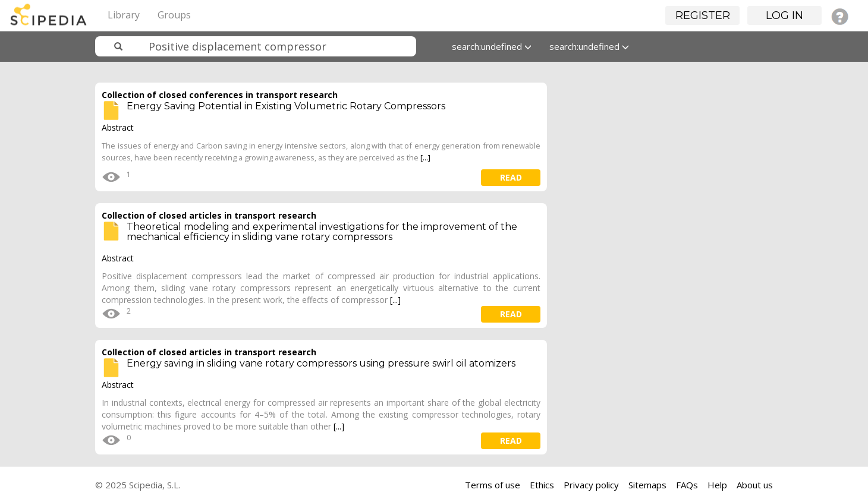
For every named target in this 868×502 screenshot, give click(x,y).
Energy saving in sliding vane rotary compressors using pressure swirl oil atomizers (321, 363)
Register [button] (703, 15)
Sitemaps (647, 485)
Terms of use (493, 485)
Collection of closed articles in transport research (209, 215)
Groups (174, 15)
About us (755, 485)
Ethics (542, 485)
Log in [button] (784, 15)
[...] (425, 157)
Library (124, 15)
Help (717, 485)
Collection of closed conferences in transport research (220, 95)
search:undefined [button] (492, 46)
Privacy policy (591, 485)
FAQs (687, 485)
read (511, 177)
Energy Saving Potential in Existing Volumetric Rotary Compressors (286, 106)
